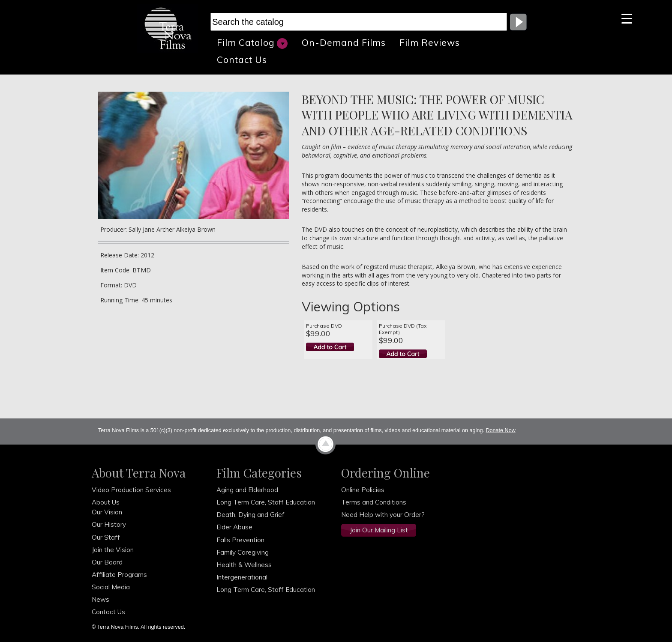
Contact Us (242, 60)
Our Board (107, 562)
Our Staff (106, 537)
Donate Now (500, 430)
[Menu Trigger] (627, 18)
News (100, 599)
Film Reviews (430, 42)
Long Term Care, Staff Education (266, 502)
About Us (106, 502)
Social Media (111, 587)
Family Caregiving (243, 552)
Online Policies (363, 490)
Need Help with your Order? (383, 515)
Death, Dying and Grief (250, 515)
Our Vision (107, 512)
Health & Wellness (244, 565)
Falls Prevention (240, 540)
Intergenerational (242, 577)
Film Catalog (252, 43)
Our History (109, 524)
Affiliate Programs (119, 575)
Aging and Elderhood (247, 490)
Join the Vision (113, 550)
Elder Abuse (234, 527)
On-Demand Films (344, 42)
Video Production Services (131, 490)
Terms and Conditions (374, 502)
